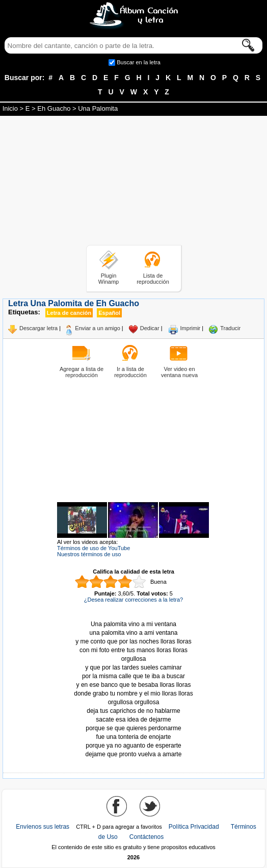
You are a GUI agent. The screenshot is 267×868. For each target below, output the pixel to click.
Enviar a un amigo (98, 328)
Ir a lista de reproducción (130, 372)
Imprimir (191, 328)
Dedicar (150, 328)
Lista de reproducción (153, 279)
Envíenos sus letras (43, 827)
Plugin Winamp (109, 279)
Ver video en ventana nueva (179, 372)
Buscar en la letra (139, 62)
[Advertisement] (133, 182)
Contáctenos (146, 837)
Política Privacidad (194, 827)
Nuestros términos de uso (89, 554)
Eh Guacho (54, 108)
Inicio (10, 108)
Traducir (230, 328)
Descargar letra (38, 328)
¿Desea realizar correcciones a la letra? (133, 600)
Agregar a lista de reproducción (82, 372)
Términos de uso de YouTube (94, 548)
